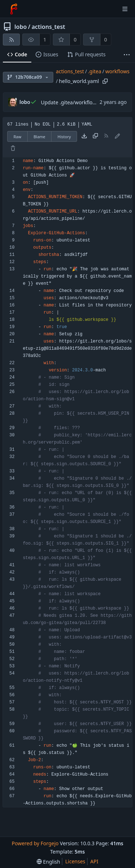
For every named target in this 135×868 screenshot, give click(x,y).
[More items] (127, 55)
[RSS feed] (11, 40)
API (94, 861)
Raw (18, 137)
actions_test (48, 27)
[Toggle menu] (125, 9)
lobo (21, 27)
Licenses (75, 861)
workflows (118, 71)
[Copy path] (105, 81)
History (64, 137)
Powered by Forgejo (35, 843)
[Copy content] (95, 136)
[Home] (14, 9)
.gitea (95, 71)
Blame (39, 137)
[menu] (48, 862)
